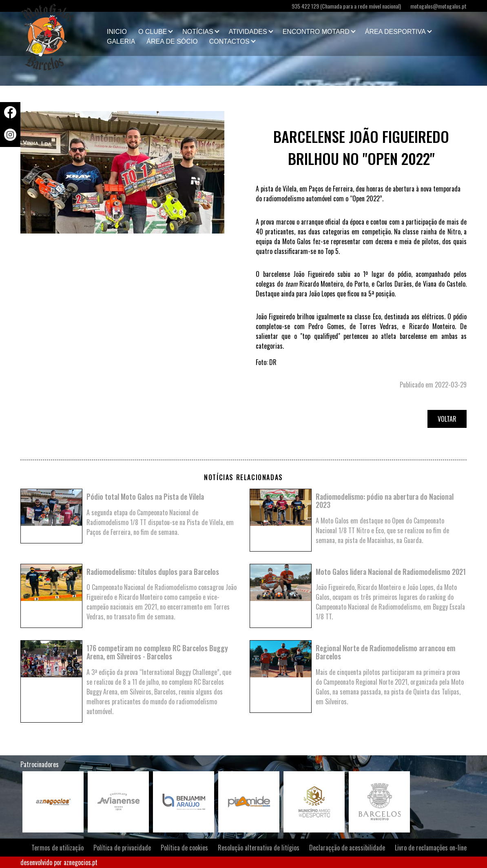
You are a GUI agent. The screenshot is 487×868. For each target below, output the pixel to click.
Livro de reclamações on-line (431, 848)
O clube (153, 32)
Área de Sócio (172, 41)
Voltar (447, 419)
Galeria (121, 41)
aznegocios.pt (81, 862)
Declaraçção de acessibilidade (347, 848)
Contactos (229, 41)
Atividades (248, 32)
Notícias (198, 32)
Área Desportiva (395, 32)
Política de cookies (184, 848)
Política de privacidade (122, 848)
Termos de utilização (58, 848)
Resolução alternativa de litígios (259, 848)
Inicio (117, 32)
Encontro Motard (316, 32)
